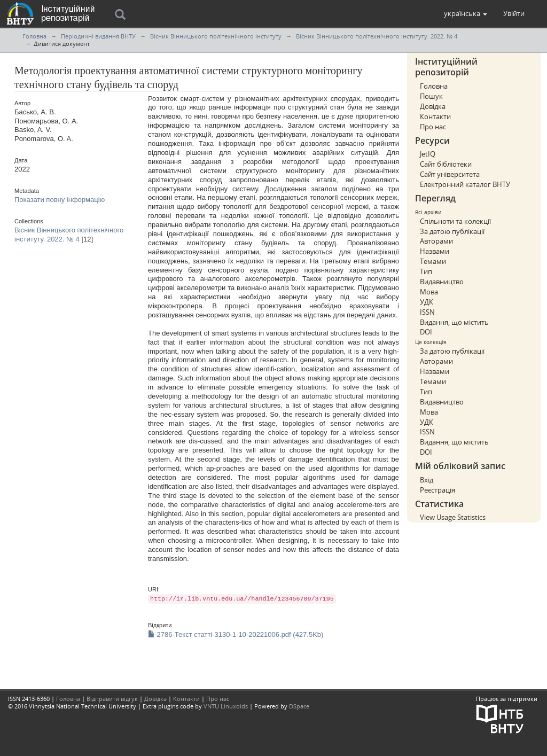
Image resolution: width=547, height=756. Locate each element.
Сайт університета (450, 174)
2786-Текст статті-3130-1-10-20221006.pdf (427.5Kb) (236, 634)
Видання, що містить (454, 322)
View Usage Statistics (453, 517)
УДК (427, 302)
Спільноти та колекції (455, 221)
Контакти (435, 116)
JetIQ (428, 154)
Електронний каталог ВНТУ (465, 184)
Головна (34, 36)
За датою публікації (452, 231)
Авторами (436, 241)
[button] (466, 13)
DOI (426, 332)
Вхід (427, 480)
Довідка (433, 106)
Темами (433, 261)
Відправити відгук (112, 699)
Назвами (435, 251)
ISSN (427, 312)
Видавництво (442, 282)
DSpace (299, 706)
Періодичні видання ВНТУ (98, 36)
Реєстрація (437, 490)
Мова (429, 292)
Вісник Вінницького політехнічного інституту (216, 36)
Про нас (433, 127)
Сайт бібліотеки (446, 164)
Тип (426, 271)
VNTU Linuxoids (226, 706)
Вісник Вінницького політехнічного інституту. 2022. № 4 (377, 36)
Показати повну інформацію (60, 200)
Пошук (431, 96)
